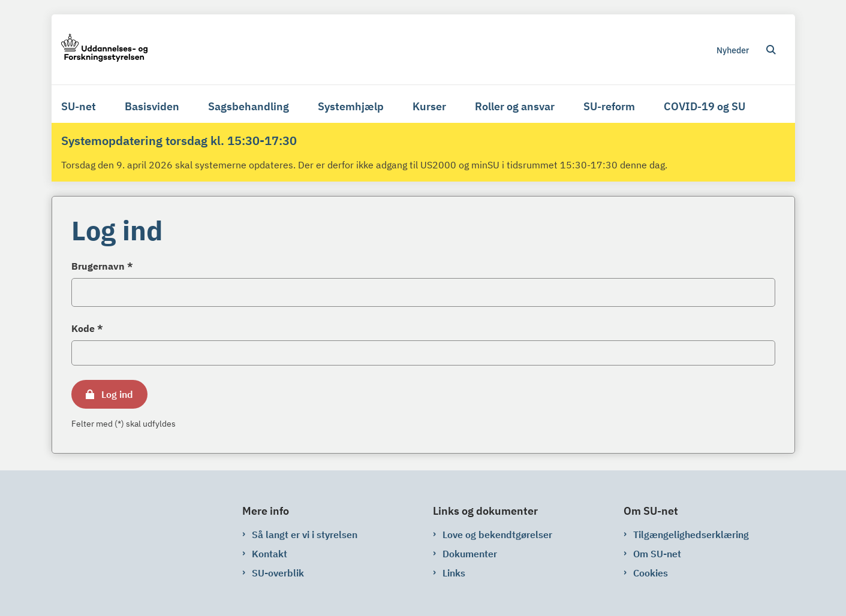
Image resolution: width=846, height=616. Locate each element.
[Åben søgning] (771, 50)
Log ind (117, 394)
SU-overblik (278, 573)
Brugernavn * (102, 266)
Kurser (429, 106)
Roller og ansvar (515, 106)
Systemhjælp (351, 106)
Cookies (651, 573)
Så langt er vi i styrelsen (305, 535)
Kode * (87, 328)
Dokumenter (470, 554)
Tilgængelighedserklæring (691, 535)
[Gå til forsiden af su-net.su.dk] (104, 49)
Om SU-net (657, 554)
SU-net (79, 106)
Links (454, 573)
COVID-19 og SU (705, 106)
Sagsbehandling (249, 106)
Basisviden (152, 106)
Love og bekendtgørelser (497, 535)
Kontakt (270, 554)
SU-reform (609, 106)
